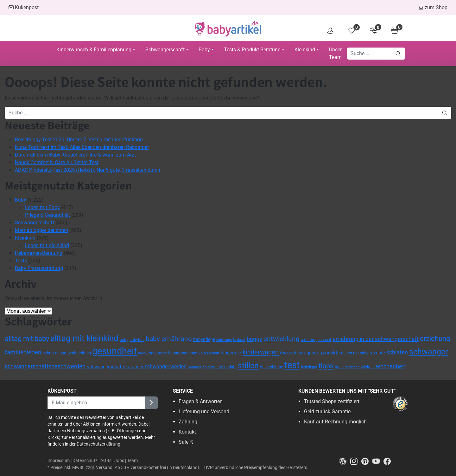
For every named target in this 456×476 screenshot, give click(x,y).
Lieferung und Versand (204, 412)
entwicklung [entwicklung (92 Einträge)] (282, 339)
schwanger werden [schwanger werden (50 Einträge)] (166, 367)
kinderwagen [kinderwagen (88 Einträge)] (261, 352)
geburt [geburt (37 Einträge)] (48, 353)
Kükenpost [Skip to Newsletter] (24, 7)
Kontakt (187, 432)
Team (132, 461)
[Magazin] (345, 461)
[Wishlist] (353, 30)
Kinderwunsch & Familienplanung (94, 50)
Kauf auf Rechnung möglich (335, 422)
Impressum (59, 461)
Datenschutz (85, 461)
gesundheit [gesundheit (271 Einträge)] (114, 351)
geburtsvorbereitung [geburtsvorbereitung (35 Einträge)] (73, 353)
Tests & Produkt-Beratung (252, 50)
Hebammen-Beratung (39, 253)
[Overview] (332, 30)
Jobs (119, 461)
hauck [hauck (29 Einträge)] (143, 353)
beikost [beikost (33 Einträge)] (239, 340)
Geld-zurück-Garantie (327, 412)
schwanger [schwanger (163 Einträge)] (428, 352)
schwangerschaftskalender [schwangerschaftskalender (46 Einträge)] (115, 367)
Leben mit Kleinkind (47, 245)
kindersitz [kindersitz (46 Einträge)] (231, 353)
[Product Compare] (374, 30)
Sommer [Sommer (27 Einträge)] (195, 367)
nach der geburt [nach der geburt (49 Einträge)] (304, 353)
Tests (21, 261)
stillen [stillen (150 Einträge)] (248, 366)
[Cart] (395, 30)
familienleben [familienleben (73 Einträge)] (23, 352)
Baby (204, 50)
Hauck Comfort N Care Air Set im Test (57, 162)
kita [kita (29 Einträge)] (283, 353)
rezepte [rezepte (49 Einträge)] (377, 353)
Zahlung (188, 422)
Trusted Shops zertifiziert (332, 401)
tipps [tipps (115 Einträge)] (326, 366)
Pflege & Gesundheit (47, 215)
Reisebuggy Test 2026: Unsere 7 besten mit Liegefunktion (79, 140)
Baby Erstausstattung (39, 268)
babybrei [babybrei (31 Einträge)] (137, 340)
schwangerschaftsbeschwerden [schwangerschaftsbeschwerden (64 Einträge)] (45, 366)
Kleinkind (305, 50)
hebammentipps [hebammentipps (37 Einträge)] (183, 353)
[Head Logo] (228, 29)
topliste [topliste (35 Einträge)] (341, 367)
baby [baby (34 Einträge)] (124, 340)
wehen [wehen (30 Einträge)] (354, 367)
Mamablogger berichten (41, 230)
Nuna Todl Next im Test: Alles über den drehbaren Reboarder (82, 147)
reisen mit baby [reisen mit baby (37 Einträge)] (355, 353)
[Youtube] (378, 461)
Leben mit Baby (42, 207)
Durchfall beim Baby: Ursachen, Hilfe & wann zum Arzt (75, 155)
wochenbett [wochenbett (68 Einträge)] (391, 366)
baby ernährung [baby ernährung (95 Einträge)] (169, 339)
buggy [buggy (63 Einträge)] (254, 339)
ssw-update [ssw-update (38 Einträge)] (226, 367)
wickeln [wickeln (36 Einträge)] (368, 367)
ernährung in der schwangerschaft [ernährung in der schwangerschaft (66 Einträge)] (376, 339)
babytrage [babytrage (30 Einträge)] (224, 340)
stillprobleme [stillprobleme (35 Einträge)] (272, 367)
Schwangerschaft (165, 50)
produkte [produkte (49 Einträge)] (330, 353)
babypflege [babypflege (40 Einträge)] (204, 339)
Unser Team (335, 53)
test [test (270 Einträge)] (292, 365)
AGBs (106, 461)
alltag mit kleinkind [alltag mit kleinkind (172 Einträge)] (84, 338)
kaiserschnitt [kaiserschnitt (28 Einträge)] (209, 353)
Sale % (186, 442)
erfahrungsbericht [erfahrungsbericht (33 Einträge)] (316, 340)
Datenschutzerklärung (98, 444)
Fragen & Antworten (201, 401)
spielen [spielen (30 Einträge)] (208, 367)
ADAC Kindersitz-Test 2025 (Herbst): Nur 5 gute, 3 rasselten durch (88, 170)
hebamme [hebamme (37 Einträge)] (158, 353)
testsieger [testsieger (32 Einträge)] (309, 367)
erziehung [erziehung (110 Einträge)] (435, 339)
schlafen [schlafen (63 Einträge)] (397, 352)
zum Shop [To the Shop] (433, 7)
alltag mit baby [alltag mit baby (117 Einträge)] (27, 338)
